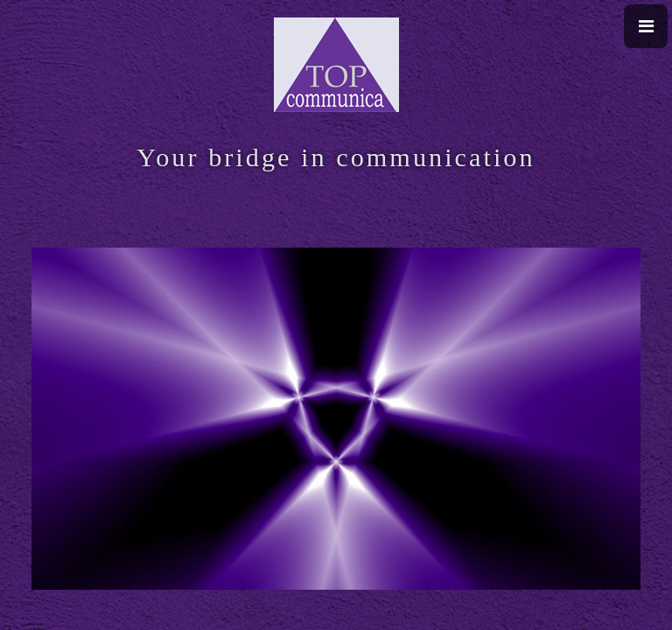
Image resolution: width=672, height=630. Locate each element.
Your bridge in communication (336, 157)
